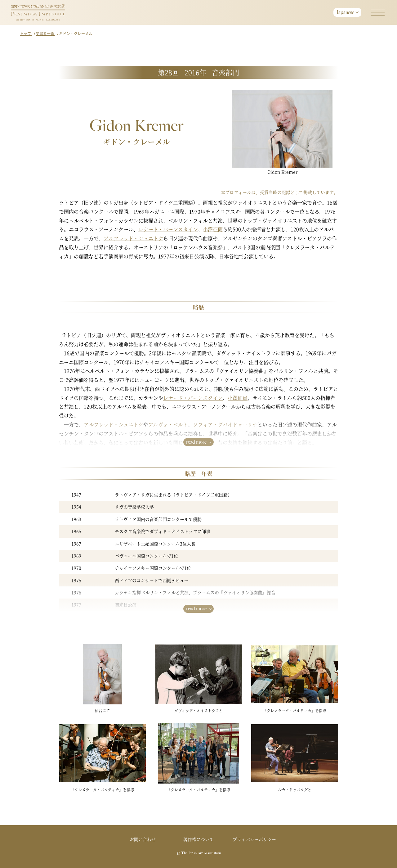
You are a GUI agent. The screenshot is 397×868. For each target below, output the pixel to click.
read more (196, 442)
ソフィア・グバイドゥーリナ (225, 425)
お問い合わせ (143, 839)
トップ (26, 33)
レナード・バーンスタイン (168, 229)
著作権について (198, 839)
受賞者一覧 (45, 33)
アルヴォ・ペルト (168, 425)
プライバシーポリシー (254, 839)
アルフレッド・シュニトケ (133, 238)
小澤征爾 (213, 229)
